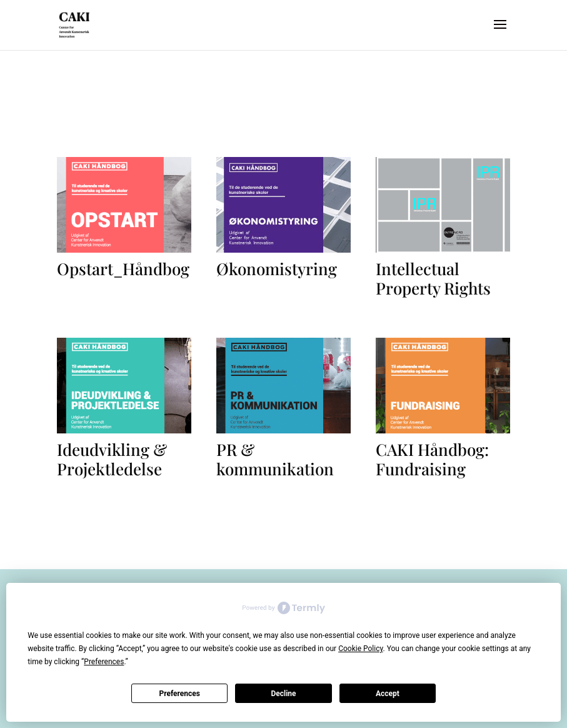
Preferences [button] (104, 662)
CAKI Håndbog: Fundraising (432, 459)
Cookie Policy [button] (360, 649)
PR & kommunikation (275, 459)
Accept (388, 694)
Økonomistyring (277, 269)
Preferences (179, 694)
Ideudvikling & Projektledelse (112, 459)
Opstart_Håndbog (123, 269)
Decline (283, 694)
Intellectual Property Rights (433, 278)
